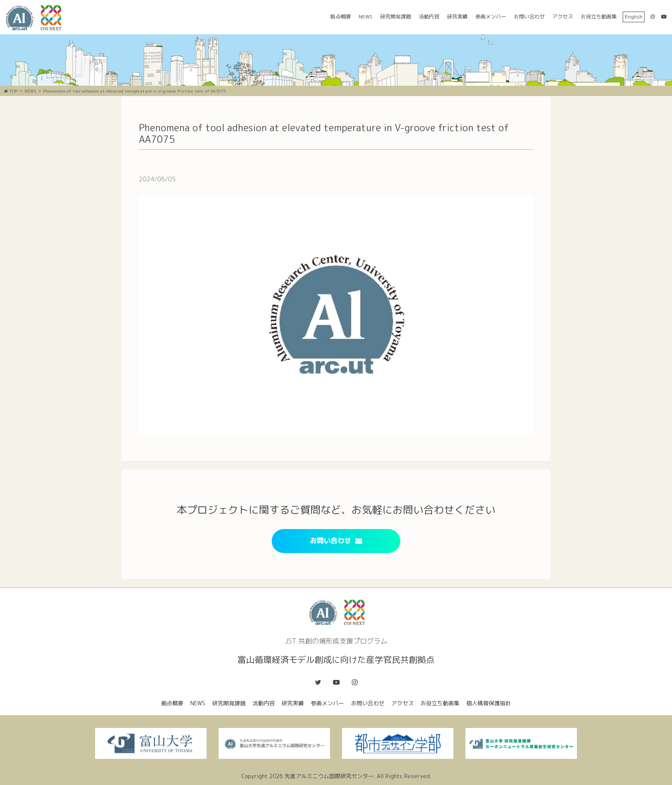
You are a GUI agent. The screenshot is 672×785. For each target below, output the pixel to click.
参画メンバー (491, 17)
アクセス (563, 17)
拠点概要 (341, 17)
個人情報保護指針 (489, 703)
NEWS (366, 17)
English (634, 17)
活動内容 (429, 17)
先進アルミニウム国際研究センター (329, 776)
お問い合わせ (529, 17)
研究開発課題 (396, 17)
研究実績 (457, 17)
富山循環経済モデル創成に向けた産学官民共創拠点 (36, 18)
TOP (11, 91)
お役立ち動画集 (599, 17)
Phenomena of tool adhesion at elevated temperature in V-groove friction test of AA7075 (134, 91)
